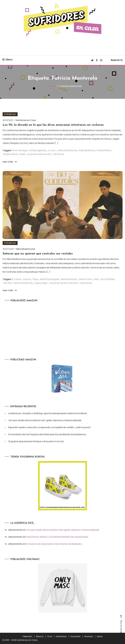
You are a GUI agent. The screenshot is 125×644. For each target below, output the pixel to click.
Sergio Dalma (10, 154)
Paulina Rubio (104, 150)
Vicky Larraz (86, 283)
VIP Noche (59, 154)
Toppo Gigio (41, 283)
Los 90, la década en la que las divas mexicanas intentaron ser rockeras (53, 125)
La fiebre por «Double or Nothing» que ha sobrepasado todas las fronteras (48, 413)
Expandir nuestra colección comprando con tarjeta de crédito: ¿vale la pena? (50, 427)
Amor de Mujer (20, 150)
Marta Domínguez (50, 279)
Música (40, 636)
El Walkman (10, 114)
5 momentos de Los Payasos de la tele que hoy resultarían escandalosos (47, 434)
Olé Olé (7, 283)
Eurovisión (76, 636)
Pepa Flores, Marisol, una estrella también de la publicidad (57, 537)
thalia (22, 154)
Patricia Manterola (67, 150)
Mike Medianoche (26, 249)
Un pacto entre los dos (39, 154)
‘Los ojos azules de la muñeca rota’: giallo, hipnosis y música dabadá (45, 420)
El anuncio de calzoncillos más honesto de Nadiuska (54, 544)
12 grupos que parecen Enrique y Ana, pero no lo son (36, 441)
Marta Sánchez (69, 279)
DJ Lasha (17, 279)
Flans (35, 279)
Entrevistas (61, 636)
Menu (7, 59)
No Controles (108, 279)
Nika (97, 279)
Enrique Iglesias (38, 150)
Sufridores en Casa (26, 120)
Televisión (27, 636)
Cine (50, 636)
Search (117, 60)
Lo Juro (52, 150)
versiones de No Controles (63, 283)
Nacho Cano (86, 279)
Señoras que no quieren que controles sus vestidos (38, 254)
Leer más (10, 162)
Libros (100, 636)
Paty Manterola (87, 150)
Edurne (27, 279)
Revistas (89, 636)
